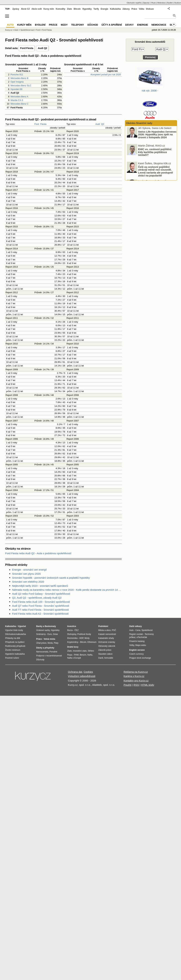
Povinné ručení (12, 658)
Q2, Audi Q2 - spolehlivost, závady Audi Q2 (37, 598)
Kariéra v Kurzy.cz (134, 676)
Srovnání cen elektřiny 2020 (28, 582)
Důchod (93, 25)
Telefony (78, 25)
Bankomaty (50, 626)
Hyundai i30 (16, 89)
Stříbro (91, 651)
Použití (128, 685)
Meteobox (162, 3)
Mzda (50, 643)
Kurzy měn (49, 9)
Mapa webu (141, 645)
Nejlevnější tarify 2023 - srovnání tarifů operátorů (40, 586)
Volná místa (49, 639)
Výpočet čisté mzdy (14, 630)
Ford (37, 124)
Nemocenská (42, 652)
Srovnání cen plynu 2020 (26, 574)
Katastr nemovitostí (107, 634)
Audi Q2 (43, 48)
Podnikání (103, 626)
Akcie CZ (25, 9)
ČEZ (77, 630)
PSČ (114, 630)
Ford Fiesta (27, 48)
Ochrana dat (75, 672)
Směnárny (41, 634)
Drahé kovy (73, 647)
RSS (136, 685)
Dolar (55, 634)
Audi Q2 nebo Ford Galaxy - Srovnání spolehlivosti (41, 594)
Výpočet (22, 626)
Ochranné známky (107, 642)
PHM (76, 655)
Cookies (88, 672)
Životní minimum (13, 650)
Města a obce (104, 630)
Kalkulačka (115, 9)
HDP (81, 638)
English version (137, 650)
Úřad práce (41, 643)
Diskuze (150, 9)
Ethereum (92, 642)
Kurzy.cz (9, 30)
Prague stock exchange (140, 658)
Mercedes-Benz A (19, 97)
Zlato (70, 9)
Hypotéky (87, 9)
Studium (178, 3)
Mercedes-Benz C (19, 104)
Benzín (83, 655)
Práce (134, 9)
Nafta (90, 655)
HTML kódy (148, 685)
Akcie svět (37, 9)
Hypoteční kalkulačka (15, 654)
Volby (132, 645)
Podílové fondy (84, 634)
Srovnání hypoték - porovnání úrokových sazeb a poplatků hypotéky (51, 578)
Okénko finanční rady (139, 123)
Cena (138, 630)
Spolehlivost (147, 630)
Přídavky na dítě (13, 638)
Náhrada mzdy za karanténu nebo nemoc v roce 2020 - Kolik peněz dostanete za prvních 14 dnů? (67, 590)
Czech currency (136, 654)
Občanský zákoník (107, 646)
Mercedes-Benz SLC (21, 86)
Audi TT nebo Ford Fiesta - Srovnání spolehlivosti (40, 610)
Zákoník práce (105, 650)
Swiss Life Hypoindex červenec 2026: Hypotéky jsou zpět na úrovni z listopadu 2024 (157, 135)
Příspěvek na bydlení (15, 642)
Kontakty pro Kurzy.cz (136, 681)
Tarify (96, 9)
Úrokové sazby (43, 630)
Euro (50, 634)
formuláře (109, 658)
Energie (104, 9)
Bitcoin (77, 9)
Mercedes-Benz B (19, 78)
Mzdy (64, 25)
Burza (70, 630)
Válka (141, 9)
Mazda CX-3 (17, 100)
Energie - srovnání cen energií (29, 570)
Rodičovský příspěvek (15, 646)
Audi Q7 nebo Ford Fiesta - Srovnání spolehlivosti (41, 606)
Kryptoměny (73, 642)
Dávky (129, 25)
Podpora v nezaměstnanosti (49, 656)
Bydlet (170, 3)
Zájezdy (146, 3)
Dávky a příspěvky (45, 648)
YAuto (153, 3)
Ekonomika (72, 638)
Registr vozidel (136, 634)
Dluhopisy (72, 634)
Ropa (70, 655)
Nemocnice (159, 25)
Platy (56, 643)
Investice (72, 626)
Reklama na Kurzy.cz (136, 672)
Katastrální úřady (106, 638)
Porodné (53, 652)
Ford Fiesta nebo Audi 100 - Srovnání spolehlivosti (41, 602)
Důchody (40, 660)
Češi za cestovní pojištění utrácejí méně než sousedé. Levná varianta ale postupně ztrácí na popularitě (155, 172)
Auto (16, 30)
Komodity (60, 9)
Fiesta (43, 124)
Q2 (102, 124)
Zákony (126, 9)
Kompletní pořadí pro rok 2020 (106, 75)
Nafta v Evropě (74, 658)
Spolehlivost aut (27, 30)
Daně (101, 658)
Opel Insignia (17, 82)
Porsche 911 (17, 75)
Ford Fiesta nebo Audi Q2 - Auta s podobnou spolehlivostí (38, 553)
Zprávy (16, 9)
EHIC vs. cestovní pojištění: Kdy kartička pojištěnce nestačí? (155, 153)
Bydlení (40, 25)
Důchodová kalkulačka (16, 634)
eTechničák (142, 637)
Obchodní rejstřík (134, 3)
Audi (98, 124)
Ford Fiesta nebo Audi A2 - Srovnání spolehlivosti (40, 614)
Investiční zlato (80, 651)
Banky (39, 626)
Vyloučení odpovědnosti (82, 676)
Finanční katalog (137, 641)
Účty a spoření (112, 25)
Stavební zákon (105, 654)
